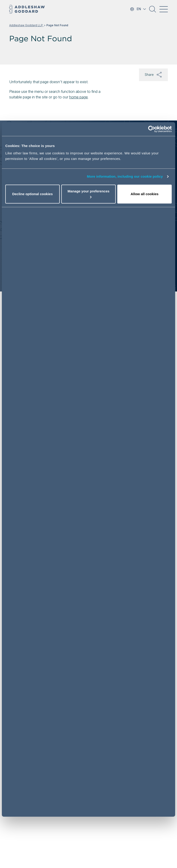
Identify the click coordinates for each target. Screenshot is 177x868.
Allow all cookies (145, 194)
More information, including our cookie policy (125, 176)
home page (78, 97)
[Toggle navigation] (164, 9)
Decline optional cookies (32, 194)
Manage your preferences (88, 194)
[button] (153, 11)
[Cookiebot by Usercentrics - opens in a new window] (152, 129)
